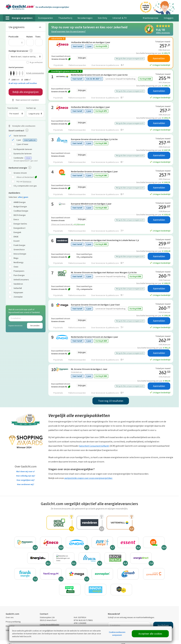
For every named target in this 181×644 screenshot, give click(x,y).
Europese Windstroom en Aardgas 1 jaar (91, 204)
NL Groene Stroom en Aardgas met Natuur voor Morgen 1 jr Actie (104, 272)
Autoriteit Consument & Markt (94, 446)
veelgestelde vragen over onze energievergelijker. (88, 478)
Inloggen (169, 18)
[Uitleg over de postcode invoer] (22, 42)
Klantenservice (151, 18)
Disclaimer (10, 626)
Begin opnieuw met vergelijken (27, 100)
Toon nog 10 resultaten (111, 401)
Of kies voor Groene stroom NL (68, 224)
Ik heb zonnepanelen (34, 73)
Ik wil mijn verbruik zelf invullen (23, 83)
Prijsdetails (58, 65)
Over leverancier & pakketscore (108, 65)
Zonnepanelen (45, 18)
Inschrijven (163, 625)
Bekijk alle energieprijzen (26, 92)
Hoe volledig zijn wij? (26, 476)
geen (26, 197)
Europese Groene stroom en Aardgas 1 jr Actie (94, 139)
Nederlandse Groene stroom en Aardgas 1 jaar (94, 171)
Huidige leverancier (18, 51)
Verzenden (35, 326)
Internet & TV (119, 18)
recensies (163, 33)
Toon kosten (13, 108)
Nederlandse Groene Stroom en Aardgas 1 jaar (95, 337)
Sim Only (102, 18)
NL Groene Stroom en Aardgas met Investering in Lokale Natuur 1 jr (105, 240)
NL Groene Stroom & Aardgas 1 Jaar (89, 369)
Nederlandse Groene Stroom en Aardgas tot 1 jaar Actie (99, 75)
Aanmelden (159, 58)
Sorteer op (31, 108)
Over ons (10, 617)
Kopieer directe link (16, 326)
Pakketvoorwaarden (77, 65)
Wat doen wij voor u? (26, 472)
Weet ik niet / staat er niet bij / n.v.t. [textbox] (26, 57)
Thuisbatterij (65, 18)
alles (20, 197)
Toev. (38, 37)
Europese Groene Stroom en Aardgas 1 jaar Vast (95, 305)
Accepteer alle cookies (150, 634)
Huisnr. (30, 37)
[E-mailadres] (26, 318)
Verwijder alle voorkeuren (24, 126)
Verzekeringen (85, 18)
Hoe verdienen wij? (26, 484)
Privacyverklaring (13, 622)
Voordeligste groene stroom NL (66, 71)
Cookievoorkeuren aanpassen (117, 634)
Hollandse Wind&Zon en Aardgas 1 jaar (91, 42)
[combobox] (26, 57)
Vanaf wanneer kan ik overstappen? (68, 31)
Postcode (14, 37)
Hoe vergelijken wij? (26, 480)
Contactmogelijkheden (50, 625)
